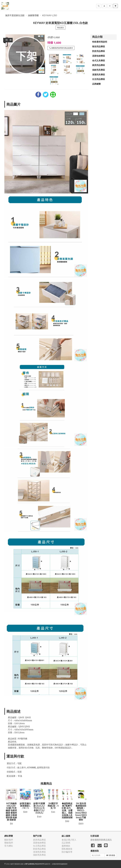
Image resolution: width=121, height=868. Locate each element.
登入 (74, 840)
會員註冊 (66, 840)
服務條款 (66, 846)
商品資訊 (60, 28)
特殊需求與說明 (100, 42)
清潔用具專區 (99, 75)
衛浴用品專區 (99, 46)
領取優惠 (111, 855)
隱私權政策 (67, 849)
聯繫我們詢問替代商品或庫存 (61, 48)
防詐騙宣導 (67, 852)
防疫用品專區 (99, 51)
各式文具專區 (99, 60)
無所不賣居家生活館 (15, 15)
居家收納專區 (99, 56)
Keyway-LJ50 (50, 15)
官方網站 (9, 846)
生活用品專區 (99, 79)
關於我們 (9, 840)
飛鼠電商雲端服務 (59, 864)
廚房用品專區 (99, 65)
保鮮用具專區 (99, 70)
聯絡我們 (9, 843)
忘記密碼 (66, 843)
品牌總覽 (96, 84)
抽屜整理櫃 (33, 15)
